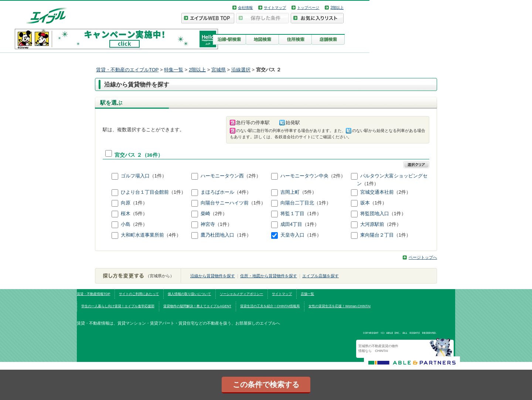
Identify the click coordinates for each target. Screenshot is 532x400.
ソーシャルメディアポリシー (241, 294)
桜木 (126, 214)
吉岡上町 (290, 192)
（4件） (243, 192)
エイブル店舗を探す (320, 276)
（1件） (158, 176)
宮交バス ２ (128, 155)
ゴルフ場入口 (135, 176)
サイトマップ (275, 8)
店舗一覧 (307, 294)
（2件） (252, 176)
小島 (126, 225)
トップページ (308, 8)
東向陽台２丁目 (377, 235)
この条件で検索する (266, 384)
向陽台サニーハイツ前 (225, 203)
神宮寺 (208, 225)
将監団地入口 (375, 214)
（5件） (308, 192)
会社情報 (245, 8)
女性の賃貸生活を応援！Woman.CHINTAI (340, 306)
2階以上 (337, 8)
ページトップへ (423, 257)
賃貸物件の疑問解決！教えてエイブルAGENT (197, 306)
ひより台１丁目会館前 (145, 192)
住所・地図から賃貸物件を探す (269, 276)
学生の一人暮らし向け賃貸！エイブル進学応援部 (118, 306)
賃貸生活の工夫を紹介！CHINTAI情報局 (270, 306)
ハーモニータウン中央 (304, 176)
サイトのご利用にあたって (139, 294)
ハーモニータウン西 (222, 176)
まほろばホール (217, 192)
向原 (126, 203)
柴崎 (205, 214)
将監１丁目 (292, 214)
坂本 (365, 203)
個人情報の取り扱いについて (189, 294)
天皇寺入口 (292, 235)
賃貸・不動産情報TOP (93, 294)
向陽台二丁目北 (297, 203)
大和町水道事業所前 (142, 235)
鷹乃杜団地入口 (217, 235)
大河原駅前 (372, 225)
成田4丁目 (291, 225)
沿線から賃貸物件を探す (213, 276)
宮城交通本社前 (377, 192)
